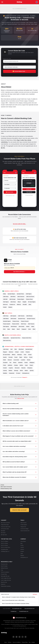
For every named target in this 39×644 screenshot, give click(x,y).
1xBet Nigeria (29, 294)
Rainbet (29, 360)
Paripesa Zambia (16, 324)
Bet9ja (4, 294)
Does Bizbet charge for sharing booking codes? (15, 457)
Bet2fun (21, 365)
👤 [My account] (37, 2)
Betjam (13, 329)
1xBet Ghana (6, 297)
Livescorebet (16, 360)
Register (22, 555)
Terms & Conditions (5, 572)
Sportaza (32, 371)
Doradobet (5, 363)
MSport (19, 302)
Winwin (15, 363)
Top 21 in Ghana (4, 543)
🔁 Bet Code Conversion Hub (19, 240)
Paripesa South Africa (27, 338)
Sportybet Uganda (7, 321)
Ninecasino (17, 368)
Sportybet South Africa (15, 338)
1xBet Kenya (6, 316)
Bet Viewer (3, 533)
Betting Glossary (4, 568)
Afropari (30, 355)
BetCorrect (5, 305)
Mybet (9, 329)
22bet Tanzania (31, 324)
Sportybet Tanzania (31, 319)
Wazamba (23, 368)
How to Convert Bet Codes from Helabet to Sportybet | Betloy (16, 604)
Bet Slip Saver (4, 535)
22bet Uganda (6, 327)
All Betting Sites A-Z (5, 551)
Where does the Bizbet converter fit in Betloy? (14, 477)
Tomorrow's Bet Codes (6, 527)
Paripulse (28, 352)
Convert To (6, 64)
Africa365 (25, 305)
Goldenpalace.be (26, 373)
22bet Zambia (21, 327)
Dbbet (34, 329)
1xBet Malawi (6, 319)
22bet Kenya (24, 324)
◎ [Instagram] (17, 637)
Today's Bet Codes (5, 525)
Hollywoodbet (6, 338)
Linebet (22, 352)
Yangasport (24, 329)
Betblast (10, 371)
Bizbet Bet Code (7, 59)
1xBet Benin (13, 297)
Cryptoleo (11, 368)
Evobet (16, 357)
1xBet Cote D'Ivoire (30, 297)
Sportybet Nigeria (11, 294)
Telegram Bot (23, 527)
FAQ (2, 570)
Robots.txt (3, 584)
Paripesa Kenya (16, 321)
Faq (30, 642)
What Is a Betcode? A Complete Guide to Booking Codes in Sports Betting (18, 597)
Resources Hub (4, 564)
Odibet (33, 327)
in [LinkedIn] (19, 637)
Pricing (22, 545)
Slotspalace (30, 368)
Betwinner (11, 352)
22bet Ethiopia (14, 327)
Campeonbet (12, 373)
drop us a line (21, 398)
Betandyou (20, 355)
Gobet (30, 329)
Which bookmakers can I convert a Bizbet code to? (16, 421)
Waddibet (5, 373)
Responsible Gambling (6, 586)
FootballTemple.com (24, 611)
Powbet (26, 363)
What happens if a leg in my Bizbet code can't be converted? (18, 436)
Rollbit (4, 360)
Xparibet (5, 357)
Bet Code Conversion (6, 487)
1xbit (11, 349)
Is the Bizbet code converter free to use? (13, 426)
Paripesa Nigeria (21, 299)
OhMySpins (32, 363)
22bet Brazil (21, 349)
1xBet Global (6, 349)
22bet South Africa (7, 341)
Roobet (31, 357)
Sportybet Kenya (22, 319)
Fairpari (31, 365)
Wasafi (18, 329)
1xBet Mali (5, 299)
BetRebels (10, 365)
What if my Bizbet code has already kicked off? (15, 472)
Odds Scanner (23, 523)
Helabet (28, 327)
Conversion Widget (24, 529)
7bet (10, 363)
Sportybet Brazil (29, 349)
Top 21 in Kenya (4, 545)
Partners (22, 549)
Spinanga (16, 371)
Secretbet (11, 357)
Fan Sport (18, 373)
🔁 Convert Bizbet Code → (19, 71)
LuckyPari (23, 360)
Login (22, 553)
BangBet (24, 302)
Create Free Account (19, 510)
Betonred (10, 360)
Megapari (5, 352)
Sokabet (5, 307)
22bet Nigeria (6, 302)
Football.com (12, 305)
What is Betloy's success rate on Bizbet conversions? (16, 431)
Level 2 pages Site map (6, 580)
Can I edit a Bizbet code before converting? (14, 451)
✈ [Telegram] (26, 637)
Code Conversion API (25, 531)
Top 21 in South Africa (6, 547)
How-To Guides (4, 566)
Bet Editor (3, 531)
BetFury (26, 357)
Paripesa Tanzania (25, 321)
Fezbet (5, 365)
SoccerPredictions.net (29, 609)
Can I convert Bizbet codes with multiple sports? (15, 467)
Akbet (30, 305)
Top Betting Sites (5, 549)
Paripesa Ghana (29, 299)
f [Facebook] (23, 637)
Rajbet (21, 357)
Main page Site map (5, 576)
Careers (22, 547)
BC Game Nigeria (32, 302)
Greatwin (5, 368)
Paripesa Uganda (7, 324)
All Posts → (35, 594)
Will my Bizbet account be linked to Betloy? (14, 462)
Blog (21, 543)
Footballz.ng (14, 611)
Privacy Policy (4, 574)
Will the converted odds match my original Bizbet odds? (17, 441)
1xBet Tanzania (21, 316)
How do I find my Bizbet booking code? (13, 409)
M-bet (4, 329)
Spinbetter (20, 363)
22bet (16, 349)
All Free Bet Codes (5, 529)
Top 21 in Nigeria (5, 541)
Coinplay (16, 365)
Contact (22, 551)
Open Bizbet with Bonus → (20, 272)
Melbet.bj (19, 305)
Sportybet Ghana (20, 294)
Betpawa (10, 307)
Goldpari (17, 352)
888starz (14, 355)
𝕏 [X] (13, 637)
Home (3, 485)
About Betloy (23, 541)
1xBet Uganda (13, 316)
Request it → (25, 377)
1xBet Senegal (12, 299)
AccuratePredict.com (17, 609)
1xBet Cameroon (21, 297)
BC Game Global (7, 355)
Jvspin (26, 365)
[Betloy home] (19, 2)
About (6, 642)
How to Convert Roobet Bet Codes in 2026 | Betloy (13, 600)
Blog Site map (4, 582)
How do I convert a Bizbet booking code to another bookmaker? (16, 415)
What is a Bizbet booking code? (11, 403)
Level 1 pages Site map (6, 578)
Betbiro (26, 371)
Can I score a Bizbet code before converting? (14, 446)
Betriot (21, 371)
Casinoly (5, 371)
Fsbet (25, 355)
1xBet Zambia (13, 319)
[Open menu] (2, 2)
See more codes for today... (19, 224)
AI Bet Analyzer (24, 525)
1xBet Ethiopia (29, 316)
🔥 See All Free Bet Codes (20, 231)
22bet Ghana (13, 302)
